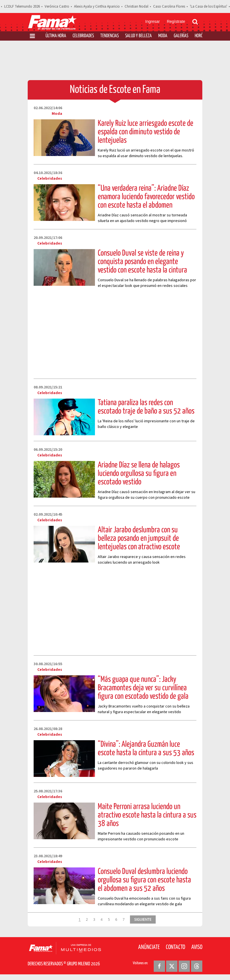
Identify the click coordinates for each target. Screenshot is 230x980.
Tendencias (109, 36)
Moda (163, 36)
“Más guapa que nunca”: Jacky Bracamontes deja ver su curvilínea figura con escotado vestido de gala (143, 688)
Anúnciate (149, 947)
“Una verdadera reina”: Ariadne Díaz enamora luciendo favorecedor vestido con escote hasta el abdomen (146, 197)
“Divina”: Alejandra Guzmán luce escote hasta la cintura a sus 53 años (146, 749)
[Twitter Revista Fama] (172, 966)
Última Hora (56, 36)
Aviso (197, 947)
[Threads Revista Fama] (197, 966)
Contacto (175, 947)
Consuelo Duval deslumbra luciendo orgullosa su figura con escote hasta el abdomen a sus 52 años (144, 880)
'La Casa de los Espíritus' (209, 6)
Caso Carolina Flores (169, 6)
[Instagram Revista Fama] (184, 966)
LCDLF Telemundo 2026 (22, 6)
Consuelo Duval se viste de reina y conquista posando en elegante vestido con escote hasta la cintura (142, 262)
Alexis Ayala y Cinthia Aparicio (97, 6)
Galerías (181, 36)
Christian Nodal (136, 6)
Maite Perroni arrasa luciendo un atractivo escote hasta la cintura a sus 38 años (147, 815)
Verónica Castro (57, 6)
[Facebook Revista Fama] (159, 966)
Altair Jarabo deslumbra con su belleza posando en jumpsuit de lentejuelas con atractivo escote (139, 539)
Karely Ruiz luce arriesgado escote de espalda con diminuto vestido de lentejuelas (146, 132)
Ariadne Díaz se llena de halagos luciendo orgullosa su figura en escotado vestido (139, 474)
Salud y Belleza (138, 36)
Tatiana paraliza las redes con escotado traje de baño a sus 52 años (146, 407)
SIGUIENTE (143, 919)
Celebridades (83, 36)
